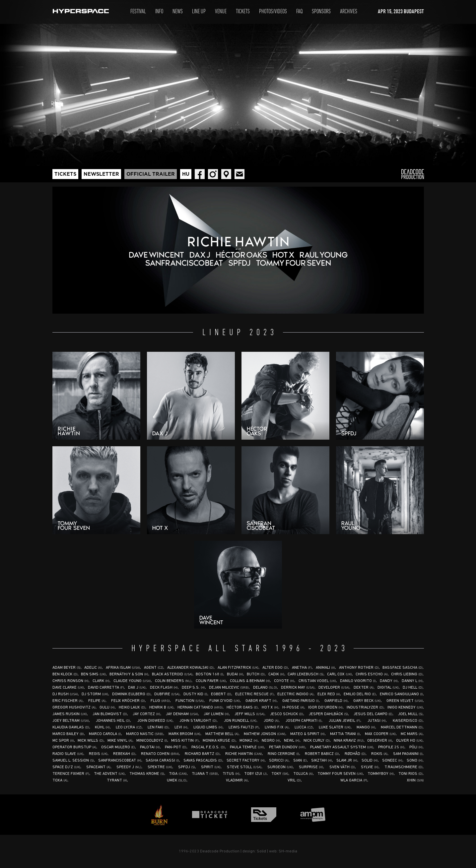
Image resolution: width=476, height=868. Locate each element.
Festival (138, 12)
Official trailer (151, 174)
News (178, 12)
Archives (349, 12)
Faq (299, 12)
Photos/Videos (273, 12)
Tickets (243, 12)
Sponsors (321, 12)
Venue (221, 12)
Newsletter (101, 174)
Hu (186, 174)
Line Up (199, 12)
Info (159, 12)
